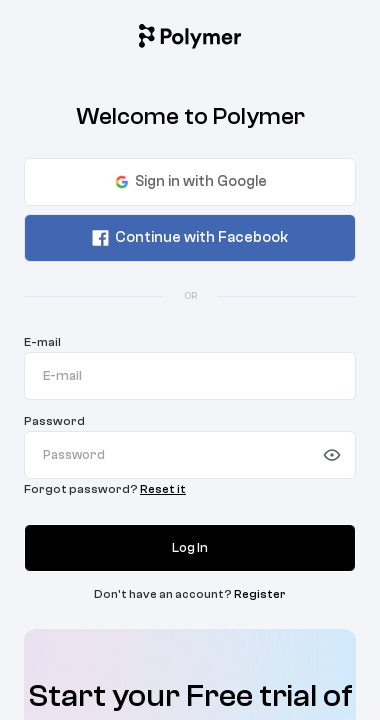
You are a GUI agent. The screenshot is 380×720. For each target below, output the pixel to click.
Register (260, 594)
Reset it (163, 489)
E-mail (42, 342)
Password (54, 421)
